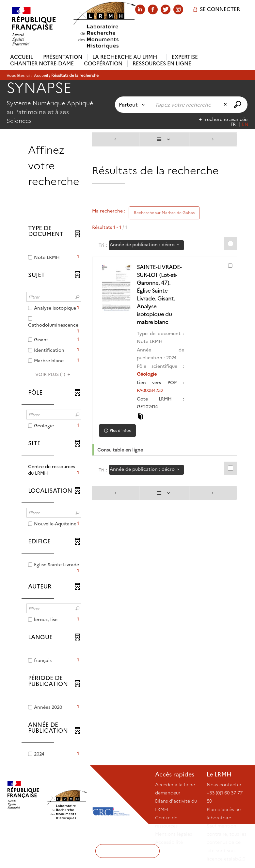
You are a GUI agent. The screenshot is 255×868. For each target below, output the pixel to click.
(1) (54, 374)
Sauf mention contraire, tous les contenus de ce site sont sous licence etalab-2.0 (226, 842)
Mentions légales (174, 834)
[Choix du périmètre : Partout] (133, 105)
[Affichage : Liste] (164, 139)
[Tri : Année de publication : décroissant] (146, 245)
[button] (54, 470)
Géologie (148, 374)
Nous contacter (224, 785)
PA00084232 (151, 390)
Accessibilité (169, 842)
